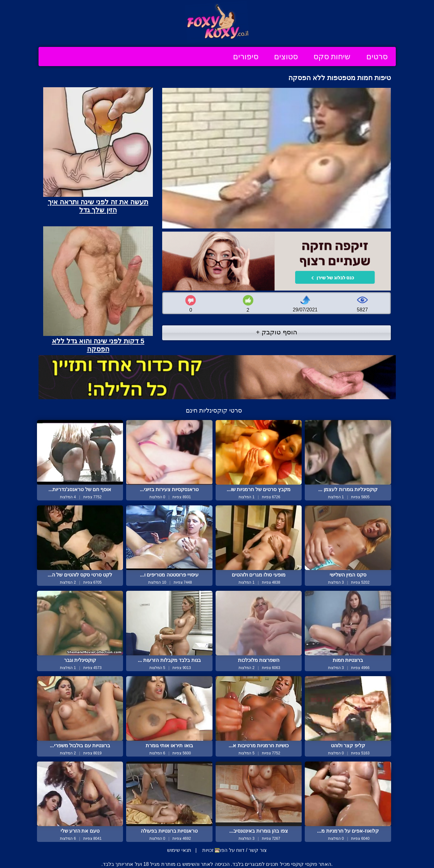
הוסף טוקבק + (277, 332)
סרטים (377, 57)
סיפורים (246, 57)
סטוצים (286, 57)
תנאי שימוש (179, 850)
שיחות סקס (332, 57)
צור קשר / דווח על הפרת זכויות (234, 850)
